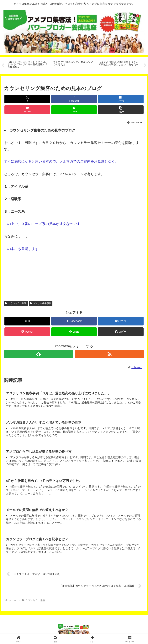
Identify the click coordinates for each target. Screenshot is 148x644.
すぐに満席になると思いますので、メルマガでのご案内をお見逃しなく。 (61, 161)
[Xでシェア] (27, 99)
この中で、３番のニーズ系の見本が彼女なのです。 (44, 224)
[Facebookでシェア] (74, 99)
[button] (121, 110)
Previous (3, 65)
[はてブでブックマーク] (121, 99)
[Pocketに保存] (27, 110)
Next (145, 65)
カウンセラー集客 (16, 303)
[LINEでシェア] (74, 110)
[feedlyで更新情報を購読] (39, 354)
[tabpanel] (28, 65)
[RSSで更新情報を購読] (110, 354)
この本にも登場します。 (23, 249)
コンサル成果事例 (41, 303)
